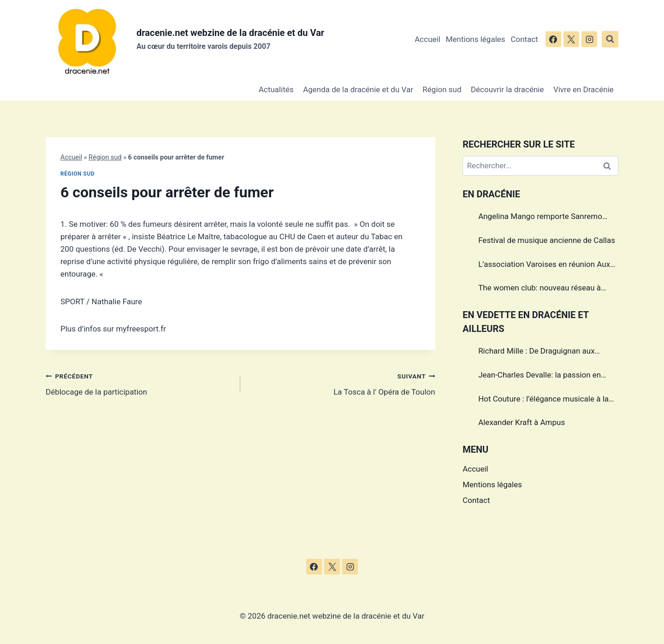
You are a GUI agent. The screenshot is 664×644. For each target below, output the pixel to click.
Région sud (442, 89)
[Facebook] (553, 39)
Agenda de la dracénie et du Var (358, 89)
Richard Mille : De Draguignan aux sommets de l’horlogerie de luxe (536, 352)
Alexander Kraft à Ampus (522, 422)
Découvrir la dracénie (507, 89)
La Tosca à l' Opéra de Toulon (341, 383)
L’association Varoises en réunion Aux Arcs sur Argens (544, 266)
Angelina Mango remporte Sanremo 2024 (540, 218)
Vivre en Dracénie (584, 89)
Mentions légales (476, 39)
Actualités (276, 89)
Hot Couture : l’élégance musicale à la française (543, 400)
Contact (524, 39)
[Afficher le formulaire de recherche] (610, 39)
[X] (571, 39)
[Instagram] (589, 39)
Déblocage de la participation (139, 383)
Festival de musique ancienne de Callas (547, 240)
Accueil (427, 39)
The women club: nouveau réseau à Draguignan (539, 289)
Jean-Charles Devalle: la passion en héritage (539, 376)
